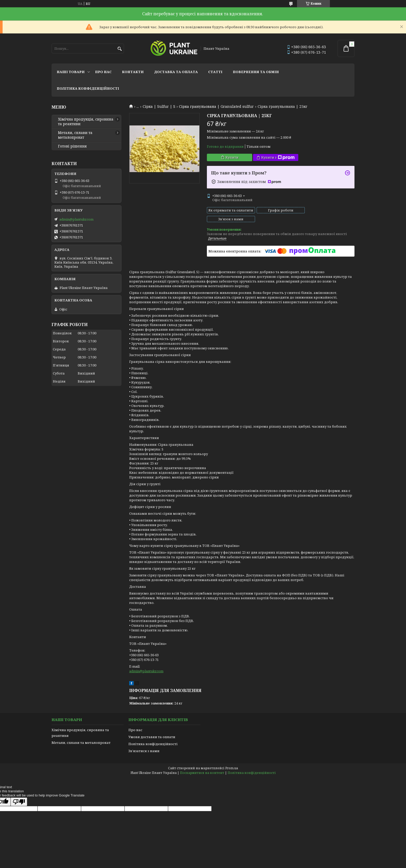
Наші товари (71, 72)
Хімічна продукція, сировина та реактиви (86, 122)
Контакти (133, 72)
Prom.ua (232, 759)
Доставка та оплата (176, 72)
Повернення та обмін (256, 72)
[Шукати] (119, 49)
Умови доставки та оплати (152, 728)
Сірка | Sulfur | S (159, 107)
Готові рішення (72, 146)
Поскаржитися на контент (202, 764)
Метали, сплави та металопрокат (75, 135)
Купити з (278, 157)
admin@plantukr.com (146, 662)
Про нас (103, 72)
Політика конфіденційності (88, 88)
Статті (215, 72)
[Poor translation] (19, 793)
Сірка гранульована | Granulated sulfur (216, 107)
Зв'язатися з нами (144, 742)
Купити (232, 157)
